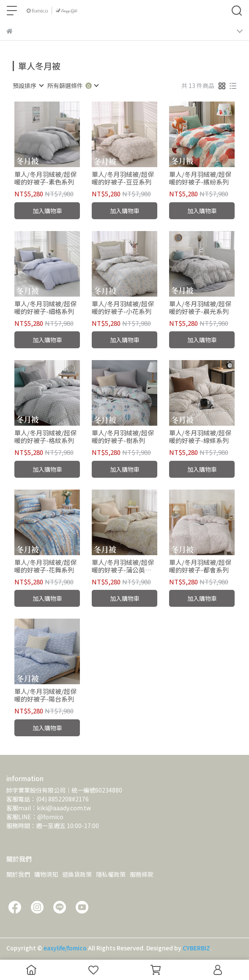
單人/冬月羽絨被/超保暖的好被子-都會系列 (200, 566)
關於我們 (18, 874)
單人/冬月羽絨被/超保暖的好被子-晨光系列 (200, 308)
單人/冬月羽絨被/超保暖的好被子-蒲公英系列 (123, 566)
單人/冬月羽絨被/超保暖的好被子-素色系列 (45, 178)
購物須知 (46, 874)
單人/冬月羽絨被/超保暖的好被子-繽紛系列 (200, 178)
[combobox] (28, 85)
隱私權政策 (111, 874)
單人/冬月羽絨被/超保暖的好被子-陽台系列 (45, 695)
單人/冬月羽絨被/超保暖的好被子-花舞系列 (45, 566)
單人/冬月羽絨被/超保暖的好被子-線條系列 (200, 437)
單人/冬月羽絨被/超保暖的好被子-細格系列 (45, 308)
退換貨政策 (77, 874)
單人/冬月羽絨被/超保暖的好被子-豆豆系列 (123, 178)
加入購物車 (47, 211)
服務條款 (142, 874)
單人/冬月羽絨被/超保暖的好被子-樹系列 (123, 437)
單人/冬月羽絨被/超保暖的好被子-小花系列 (123, 308)
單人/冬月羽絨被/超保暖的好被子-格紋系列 (45, 437)
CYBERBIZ (196, 948)
